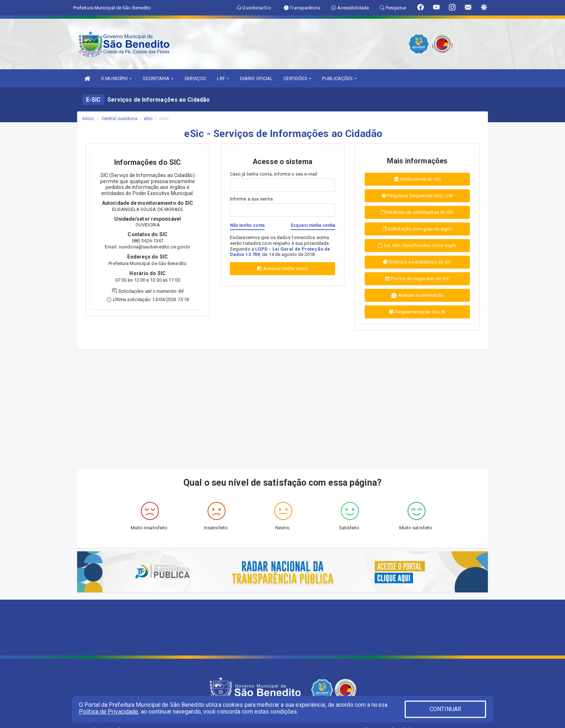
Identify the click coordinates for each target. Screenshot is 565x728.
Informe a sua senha (251, 199)
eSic (148, 118)
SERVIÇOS (195, 78)
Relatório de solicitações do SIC (417, 212)
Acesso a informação (417, 295)
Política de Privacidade (108, 712)
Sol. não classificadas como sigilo (417, 245)
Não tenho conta (247, 225)
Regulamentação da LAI (417, 312)
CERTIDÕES (297, 78)
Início (88, 118)
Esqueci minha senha (313, 225)
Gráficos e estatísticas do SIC (417, 262)
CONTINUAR (445, 709)
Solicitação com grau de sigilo (417, 229)
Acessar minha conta (282, 268)
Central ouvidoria (119, 118)
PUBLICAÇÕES (339, 78)
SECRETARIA (158, 78)
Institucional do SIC (417, 179)
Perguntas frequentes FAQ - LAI (417, 196)
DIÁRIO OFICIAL (256, 78)
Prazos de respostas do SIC (417, 279)
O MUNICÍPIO (116, 78)
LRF (223, 78)
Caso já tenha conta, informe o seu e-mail (273, 174)
